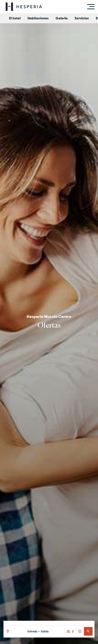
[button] (88, 631)
